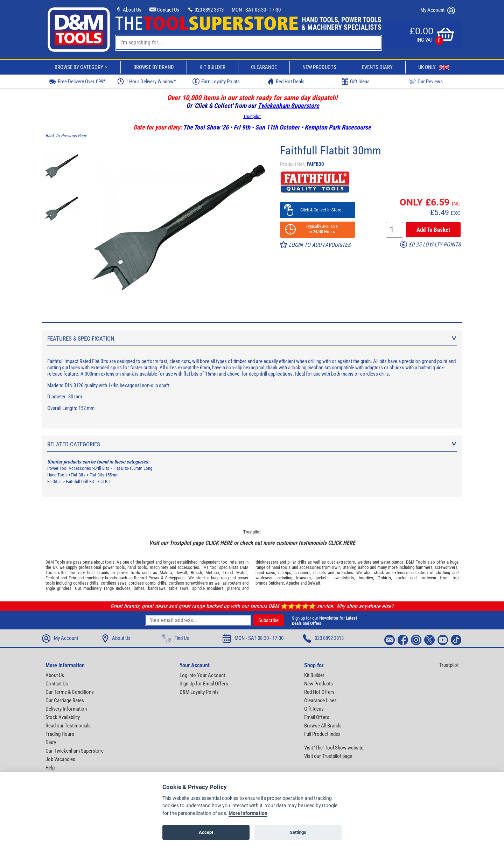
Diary (51, 742)
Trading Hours (60, 734)
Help (50, 768)
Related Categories (252, 444)
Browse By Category (82, 67)
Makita (166, 573)
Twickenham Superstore (288, 106)
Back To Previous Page (66, 136)
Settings (298, 832)
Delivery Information (66, 709)
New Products (319, 67)
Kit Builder (212, 67)
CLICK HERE (219, 543)
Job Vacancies (60, 759)
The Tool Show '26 (206, 127)
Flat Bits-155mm (104, 475)
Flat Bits (78, 475)
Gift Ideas (356, 82)
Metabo (212, 573)
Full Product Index (322, 734)
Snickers (276, 583)
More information (248, 813)
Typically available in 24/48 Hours (317, 229)
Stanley (349, 567)
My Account (438, 11)
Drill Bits (102, 468)
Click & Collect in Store (318, 210)
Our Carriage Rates (65, 700)
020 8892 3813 (205, 10)
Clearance (264, 67)
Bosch (196, 573)
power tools (114, 567)
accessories (188, 567)
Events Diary (377, 67)
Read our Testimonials (68, 726)
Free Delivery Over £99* (77, 81)
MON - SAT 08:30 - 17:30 (256, 10)
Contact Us (164, 10)
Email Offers (317, 717)
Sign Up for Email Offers (204, 684)
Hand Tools (57, 475)
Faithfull (54, 482)
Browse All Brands (323, 726)
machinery (159, 567)
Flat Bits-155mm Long (133, 468)
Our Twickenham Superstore (75, 751)
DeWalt (314, 583)
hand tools (137, 567)
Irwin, (337, 567)
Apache (293, 583)
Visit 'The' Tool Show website (334, 748)
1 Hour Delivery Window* (146, 81)
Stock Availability (63, 717)
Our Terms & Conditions (70, 692)
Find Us (176, 639)
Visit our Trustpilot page (328, 756)
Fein (72, 578)
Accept (206, 832)
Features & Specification (252, 339)
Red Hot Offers (319, 692)
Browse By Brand (154, 67)
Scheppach (175, 578)
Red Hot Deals (286, 81)
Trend (228, 573)
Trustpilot (252, 116)
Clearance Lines (320, 700)
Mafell (242, 573)
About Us (128, 10)
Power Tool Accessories (69, 468)
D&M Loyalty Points (199, 692)
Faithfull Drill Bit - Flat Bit (88, 482)
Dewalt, (182, 573)
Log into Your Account (202, 675)
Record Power (147, 578)
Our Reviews (426, 81)
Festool (52, 578)
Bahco (363, 567)
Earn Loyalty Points (216, 81)
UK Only (434, 67)
